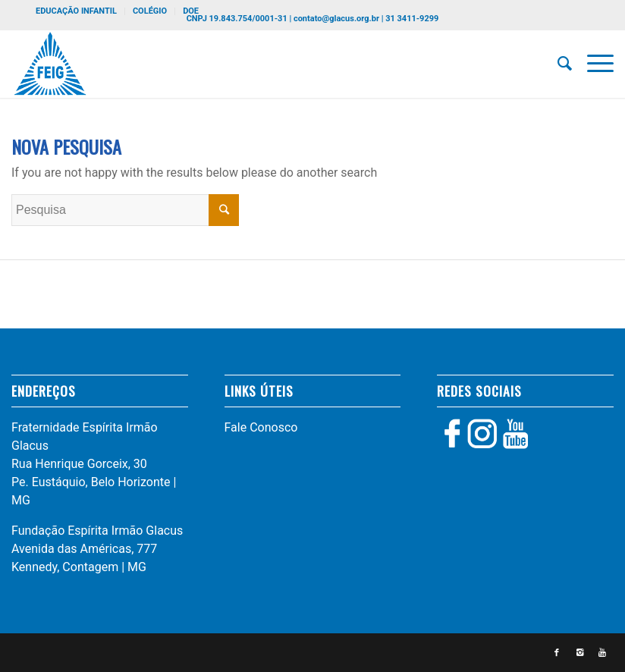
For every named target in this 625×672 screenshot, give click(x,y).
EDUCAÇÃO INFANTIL (76, 11)
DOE (191, 11)
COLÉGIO (150, 11)
